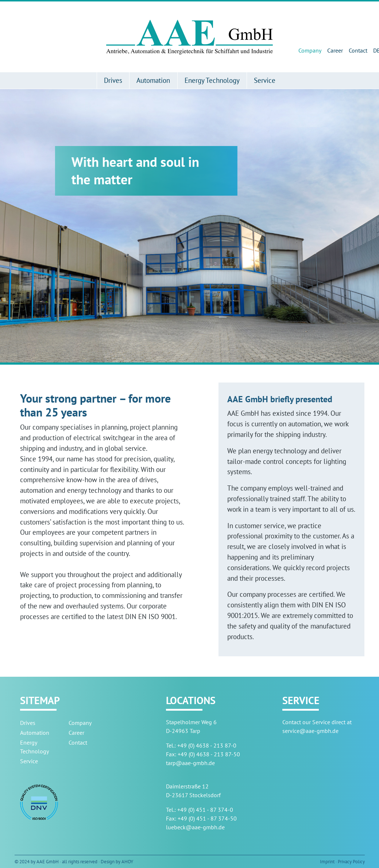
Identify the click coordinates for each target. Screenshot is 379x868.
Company (310, 50)
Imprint (327, 862)
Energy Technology (212, 80)
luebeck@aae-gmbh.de (195, 827)
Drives (113, 80)
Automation (153, 80)
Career (335, 50)
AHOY (127, 862)
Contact (358, 50)
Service (265, 80)
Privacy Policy (351, 862)
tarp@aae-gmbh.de (190, 763)
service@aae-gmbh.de (310, 731)
